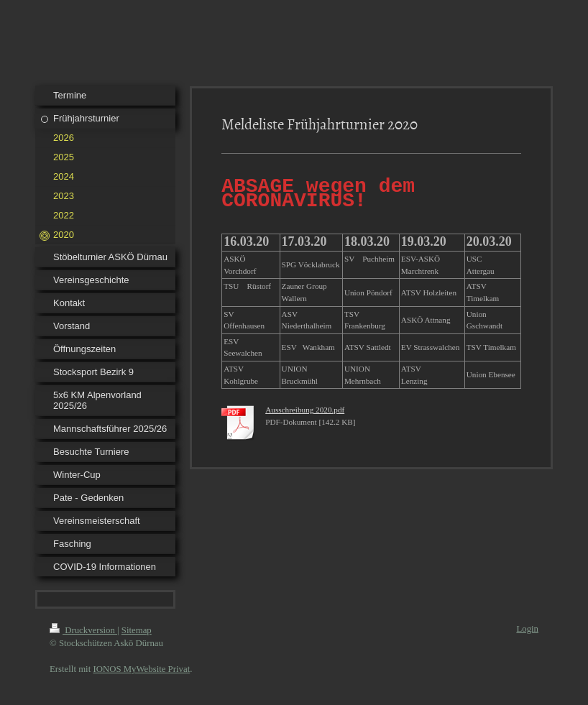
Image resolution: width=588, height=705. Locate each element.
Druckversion (83, 630)
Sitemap (137, 630)
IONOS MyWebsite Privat (141, 669)
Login (527, 629)
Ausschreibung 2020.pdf (305, 414)
